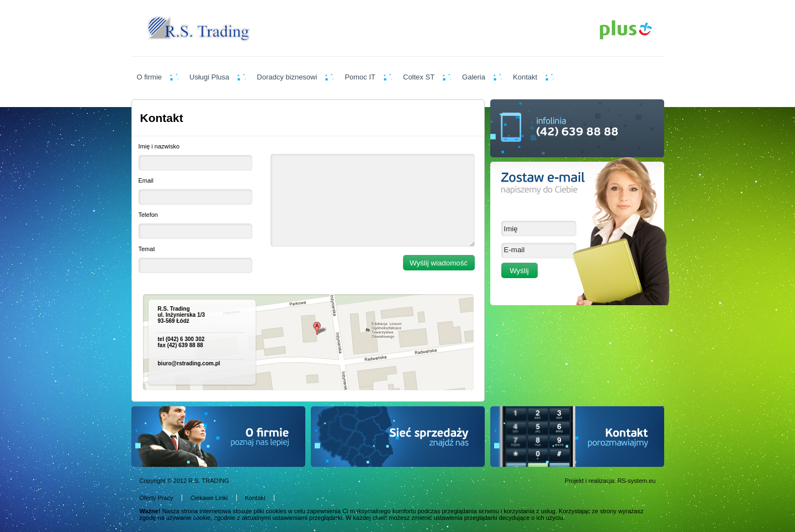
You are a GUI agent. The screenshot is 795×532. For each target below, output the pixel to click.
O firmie (150, 77)
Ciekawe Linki (209, 498)
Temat (147, 249)
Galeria (474, 77)
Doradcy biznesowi (287, 77)
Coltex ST (419, 77)
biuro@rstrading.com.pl (189, 363)
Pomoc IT (360, 77)
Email (146, 180)
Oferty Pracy (157, 498)
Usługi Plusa (209, 77)
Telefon (148, 215)
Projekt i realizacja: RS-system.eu (610, 481)
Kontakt (525, 77)
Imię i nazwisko (159, 146)
